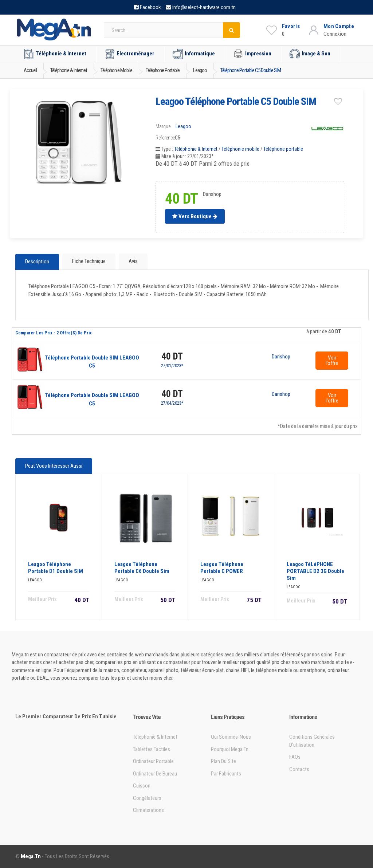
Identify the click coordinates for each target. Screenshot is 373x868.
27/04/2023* (172, 403)
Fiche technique (89, 262)
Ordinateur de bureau (155, 773)
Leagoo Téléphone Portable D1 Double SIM (56, 567)
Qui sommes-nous (231, 737)
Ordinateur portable (153, 761)
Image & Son (310, 54)
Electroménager (129, 54)
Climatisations (148, 810)
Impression (252, 54)
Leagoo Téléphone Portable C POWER (222, 567)
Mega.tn (31, 856)
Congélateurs (147, 798)
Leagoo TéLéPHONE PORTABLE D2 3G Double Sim (315, 571)
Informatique (194, 54)
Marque (163, 126)
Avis (133, 262)
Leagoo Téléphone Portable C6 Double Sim (142, 567)
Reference (165, 138)
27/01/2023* (172, 366)
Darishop (281, 357)
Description (37, 262)
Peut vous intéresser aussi (54, 466)
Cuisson (142, 786)
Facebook (150, 7)
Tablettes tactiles (152, 749)
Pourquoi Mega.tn (230, 749)
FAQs (295, 757)
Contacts (299, 769)
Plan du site (223, 761)
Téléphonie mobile (240, 149)
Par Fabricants (226, 773)
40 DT (172, 356)
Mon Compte (339, 26)
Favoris (291, 26)
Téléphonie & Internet (55, 54)
